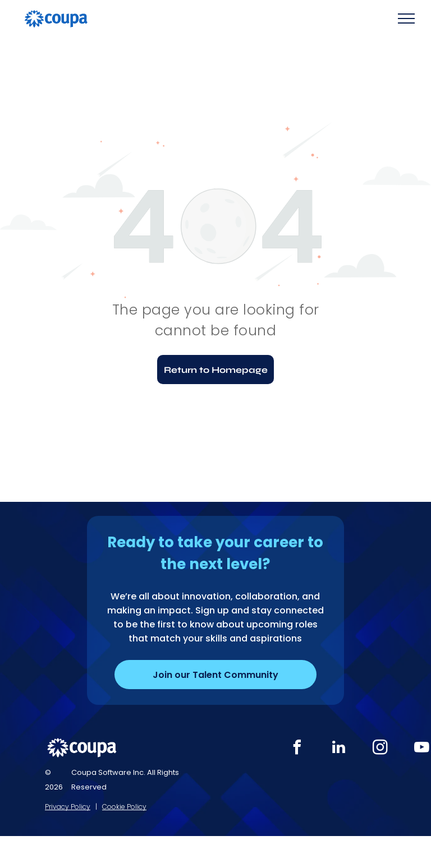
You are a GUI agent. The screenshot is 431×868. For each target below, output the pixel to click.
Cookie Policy (124, 807)
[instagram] (380, 749)
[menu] (406, 19)
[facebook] (297, 749)
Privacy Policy (68, 807)
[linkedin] (339, 749)
